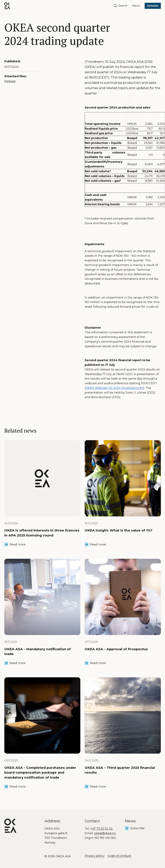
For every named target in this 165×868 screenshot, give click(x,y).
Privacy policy (95, 856)
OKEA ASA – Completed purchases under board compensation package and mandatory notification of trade (40, 773)
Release (10, 81)
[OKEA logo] (7, 6)
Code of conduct (119, 856)
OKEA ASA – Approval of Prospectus (116, 649)
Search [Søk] (121, 6)
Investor (153, 6)
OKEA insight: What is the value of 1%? (119, 530)
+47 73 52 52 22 (102, 829)
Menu (136, 6)
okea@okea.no (105, 833)
